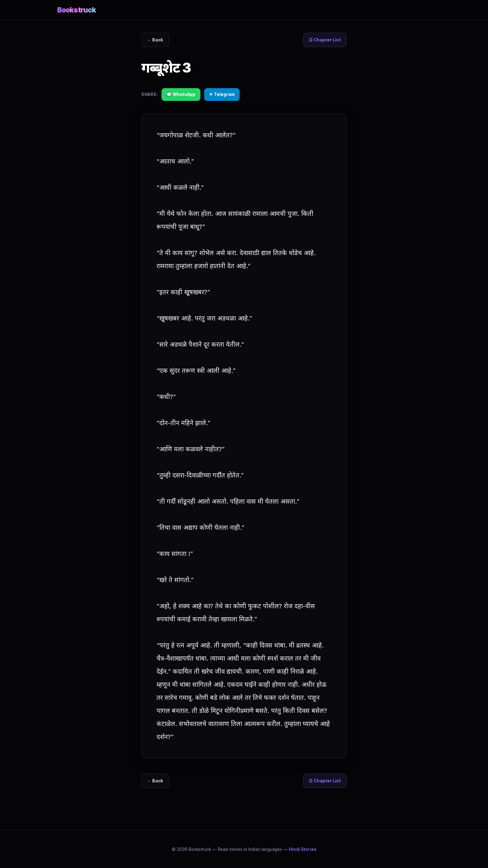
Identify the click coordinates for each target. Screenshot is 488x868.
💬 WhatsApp (181, 94)
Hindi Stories (303, 849)
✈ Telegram (222, 94)
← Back (155, 40)
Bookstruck (77, 10)
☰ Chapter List (325, 40)
